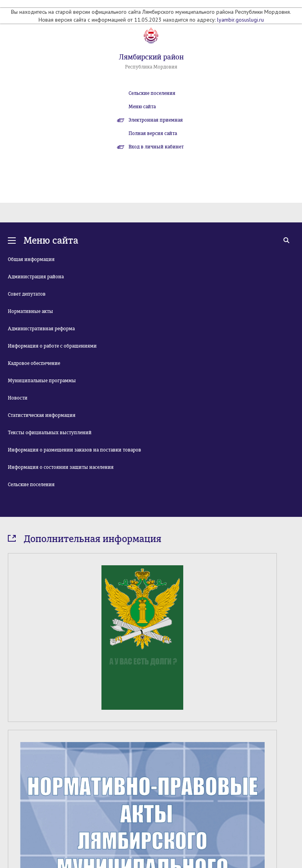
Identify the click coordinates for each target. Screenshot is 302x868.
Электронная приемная (156, 120)
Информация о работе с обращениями (52, 346)
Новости (18, 398)
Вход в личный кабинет (156, 147)
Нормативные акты (30, 311)
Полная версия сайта (153, 133)
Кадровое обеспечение (34, 363)
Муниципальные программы (42, 381)
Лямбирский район (151, 57)
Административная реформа (41, 329)
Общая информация (31, 259)
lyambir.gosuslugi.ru (240, 20)
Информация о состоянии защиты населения (61, 467)
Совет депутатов (27, 294)
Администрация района (36, 277)
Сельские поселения (152, 93)
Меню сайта (142, 107)
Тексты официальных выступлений (50, 433)
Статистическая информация (42, 415)
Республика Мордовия (151, 67)
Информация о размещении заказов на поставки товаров (75, 450)
